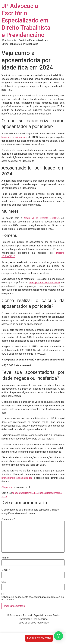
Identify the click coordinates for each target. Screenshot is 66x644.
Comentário (8, 519)
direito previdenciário (38, 493)
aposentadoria (19, 493)
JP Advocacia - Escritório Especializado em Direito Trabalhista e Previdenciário (26, 20)
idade (52, 493)
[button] (59, 636)
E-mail (6, 570)
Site (4, 582)
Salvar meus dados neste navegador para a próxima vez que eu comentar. (33, 598)
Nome (5, 558)
